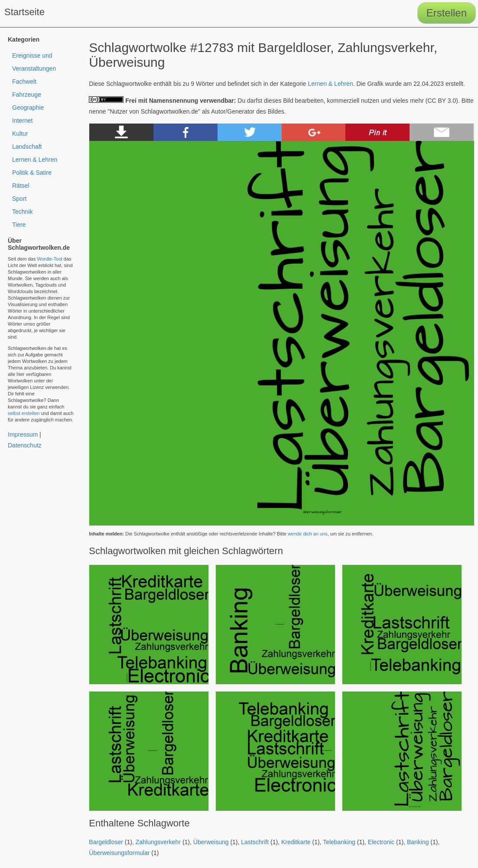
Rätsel (21, 186)
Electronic (381, 842)
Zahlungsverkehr (158, 842)
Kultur (20, 134)
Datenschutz (25, 445)
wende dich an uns (308, 534)
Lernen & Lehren (330, 84)
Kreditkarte (296, 842)
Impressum (23, 434)
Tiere (19, 225)
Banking (418, 842)
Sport (19, 199)
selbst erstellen (24, 413)
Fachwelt (24, 82)
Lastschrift (255, 842)
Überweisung (211, 842)
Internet (22, 121)
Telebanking (339, 842)
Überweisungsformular (119, 853)
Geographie (28, 108)
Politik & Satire (32, 173)
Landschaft (27, 147)
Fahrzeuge (27, 95)
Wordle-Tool (50, 259)
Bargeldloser (106, 842)
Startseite (24, 12)
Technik (22, 212)
